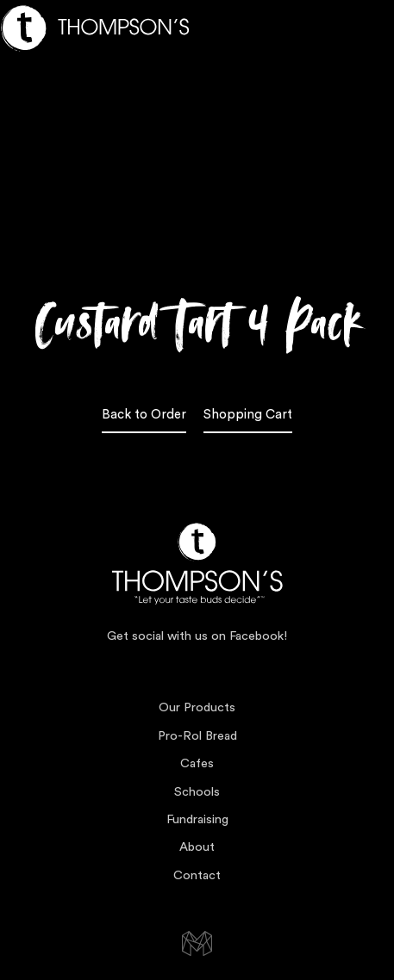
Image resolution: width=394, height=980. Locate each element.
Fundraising (197, 819)
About (197, 847)
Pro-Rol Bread (197, 736)
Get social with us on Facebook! (197, 636)
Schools (197, 792)
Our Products (197, 707)
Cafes (197, 763)
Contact (197, 875)
